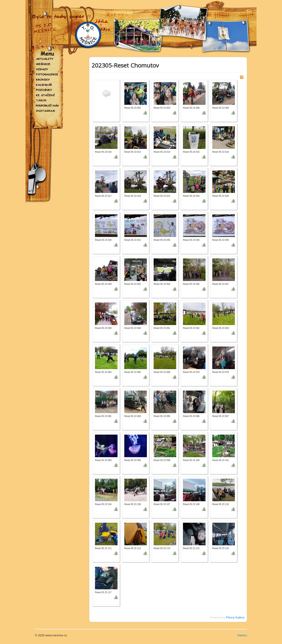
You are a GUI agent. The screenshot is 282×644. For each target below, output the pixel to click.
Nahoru (242, 635)
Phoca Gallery (235, 617)
